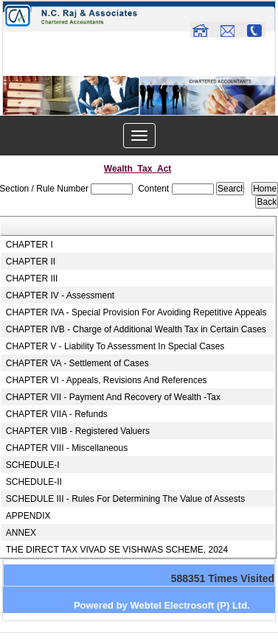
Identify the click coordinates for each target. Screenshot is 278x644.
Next (240, 110)
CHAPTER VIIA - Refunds (57, 414)
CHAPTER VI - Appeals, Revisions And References (107, 380)
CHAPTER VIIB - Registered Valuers (78, 431)
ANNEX (21, 533)
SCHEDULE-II (34, 482)
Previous (35, 110)
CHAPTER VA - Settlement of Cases (77, 363)
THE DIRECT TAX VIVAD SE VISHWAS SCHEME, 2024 (117, 550)
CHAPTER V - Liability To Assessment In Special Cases (115, 346)
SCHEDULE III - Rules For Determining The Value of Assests (125, 499)
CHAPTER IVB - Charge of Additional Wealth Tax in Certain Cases (136, 329)
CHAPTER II (31, 262)
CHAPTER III (32, 279)
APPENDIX (28, 516)
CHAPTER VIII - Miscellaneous (67, 448)
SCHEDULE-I (33, 465)
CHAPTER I (29, 245)
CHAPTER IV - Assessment (60, 295)
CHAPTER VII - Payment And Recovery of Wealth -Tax (113, 397)
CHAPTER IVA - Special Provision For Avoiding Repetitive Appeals (136, 312)
